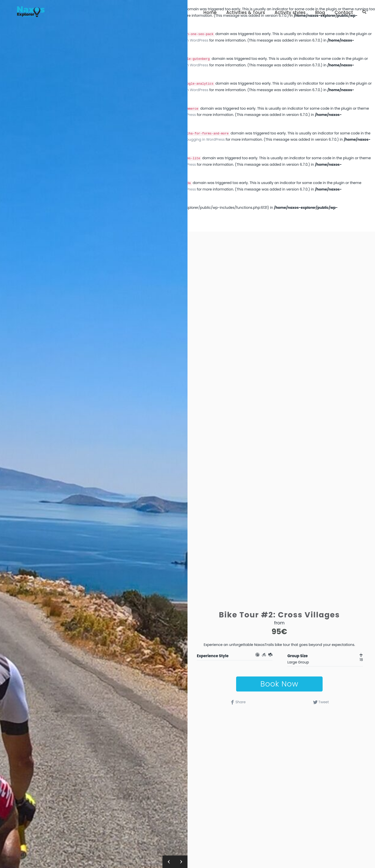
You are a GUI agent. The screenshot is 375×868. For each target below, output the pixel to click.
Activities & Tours (246, 13)
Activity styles (290, 13)
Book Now (279, 684)
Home (210, 13)
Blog (320, 13)
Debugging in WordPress (203, 139)
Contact (344, 13)
